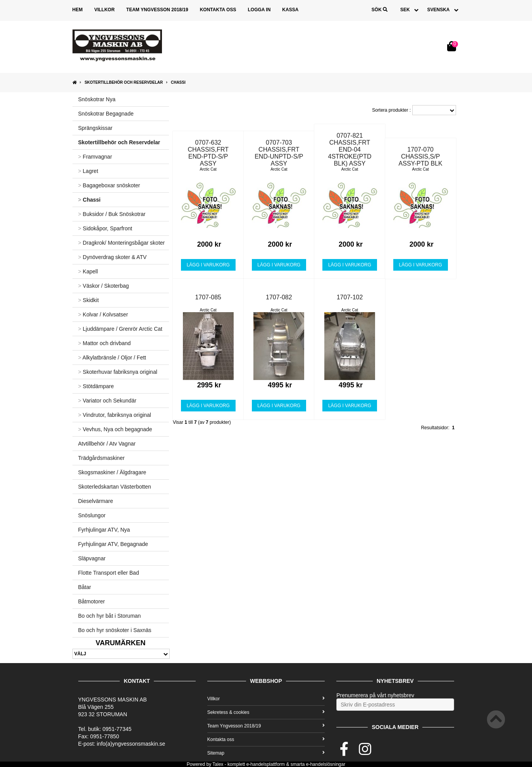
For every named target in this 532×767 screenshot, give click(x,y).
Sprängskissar (96, 128)
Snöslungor (92, 515)
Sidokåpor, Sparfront (105, 228)
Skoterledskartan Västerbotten (115, 487)
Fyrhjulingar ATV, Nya (104, 530)
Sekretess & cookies (266, 712)
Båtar (85, 587)
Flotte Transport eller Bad (109, 573)
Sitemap (266, 753)
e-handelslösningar (326, 764)
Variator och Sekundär (107, 401)
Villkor (104, 10)
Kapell (88, 271)
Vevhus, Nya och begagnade (115, 429)
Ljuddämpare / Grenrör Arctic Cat (121, 329)
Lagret (88, 171)
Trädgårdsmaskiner (102, 458)
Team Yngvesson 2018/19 (157, 10)
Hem (78, 10)
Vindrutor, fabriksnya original (115, 415)
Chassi (178, 82)
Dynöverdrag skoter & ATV (113, 257)
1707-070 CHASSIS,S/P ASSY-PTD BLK (421, 156)
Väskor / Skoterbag (104, 286)
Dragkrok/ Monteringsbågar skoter (122, 243)
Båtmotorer (92, 601)
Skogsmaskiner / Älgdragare (112, 472)
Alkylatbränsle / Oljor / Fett (112, 358)
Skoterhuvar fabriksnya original (118, 372)
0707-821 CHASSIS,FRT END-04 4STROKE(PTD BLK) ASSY (350, 149)
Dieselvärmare (96, 501)
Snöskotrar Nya (97, 99)
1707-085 (208, 297)
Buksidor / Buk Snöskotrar (112, 214)
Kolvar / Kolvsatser (103, 314)
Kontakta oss (218, 10)
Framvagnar (95, 157)
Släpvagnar (92, 558)
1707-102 (350, 297)
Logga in (259, 10)
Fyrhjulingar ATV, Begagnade (113, 544)
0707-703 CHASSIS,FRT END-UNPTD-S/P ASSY (279, 153)
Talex (218, 764)
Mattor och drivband (105, 343)
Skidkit (89, 300)
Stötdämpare (96, 386)
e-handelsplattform (266, 764)
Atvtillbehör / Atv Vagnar (107, 444)
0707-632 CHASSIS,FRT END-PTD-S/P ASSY (208, 153)
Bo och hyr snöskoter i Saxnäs (115, 630)
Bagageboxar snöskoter (109, 185)
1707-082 (279, 297)
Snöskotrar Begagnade (106, 114)
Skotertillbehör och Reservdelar (124, 82)
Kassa (290, 10)
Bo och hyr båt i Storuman (110, 616)
